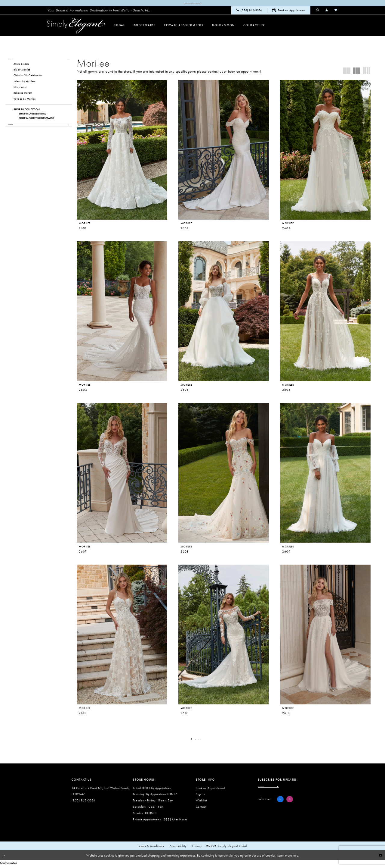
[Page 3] (200, 741)
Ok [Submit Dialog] (378, 857)
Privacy (197, 848)
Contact (201, 808)
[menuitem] (99, 12)
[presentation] (122, 152)
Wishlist (201, 802)
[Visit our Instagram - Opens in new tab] (290, 806)
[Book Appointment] (289, 12)
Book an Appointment (210, 790)
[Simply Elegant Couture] (76, 28)
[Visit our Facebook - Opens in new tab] (280, 806)
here (295, 857)
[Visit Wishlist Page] (336, 12)
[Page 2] (194, 741)
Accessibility (178, 848)
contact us (215, 73)
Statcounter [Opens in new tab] (9, 865)
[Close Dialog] (7, 857)
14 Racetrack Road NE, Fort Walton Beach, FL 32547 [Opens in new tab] (101, 793)
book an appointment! (244, 73)
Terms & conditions (151, 848)
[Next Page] (205, 741)
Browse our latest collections (192, 4)
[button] (327, 12)
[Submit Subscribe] (311, 791)
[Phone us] (249, 12)
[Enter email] (286, 791)
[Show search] (318, 12)
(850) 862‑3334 (83, 802)
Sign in (200, 796)
